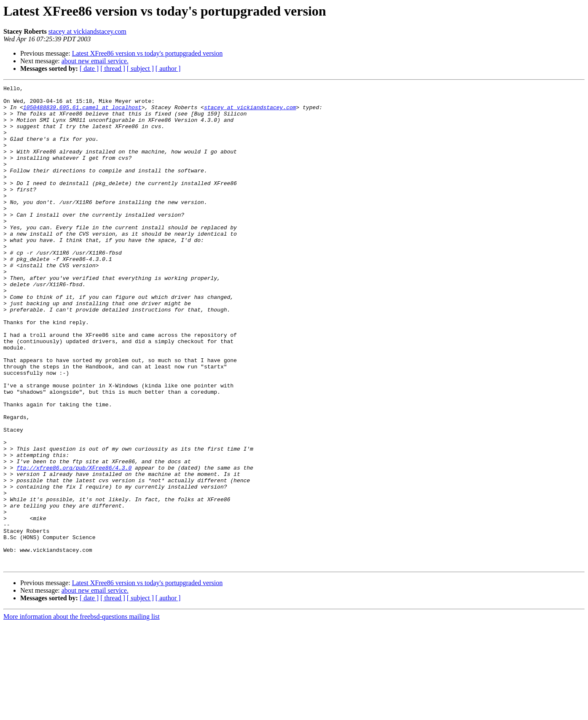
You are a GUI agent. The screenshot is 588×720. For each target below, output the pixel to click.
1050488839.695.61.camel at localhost (82, 112)
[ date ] (89, 69)
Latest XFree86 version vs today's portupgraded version (147, 53)
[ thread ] (113, 69)
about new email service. (95, 61)
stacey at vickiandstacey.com (87, 31)
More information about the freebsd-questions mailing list (82, 713)
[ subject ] (140, 69)
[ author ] (168, 69)
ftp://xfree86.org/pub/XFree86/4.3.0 (74, 545)
